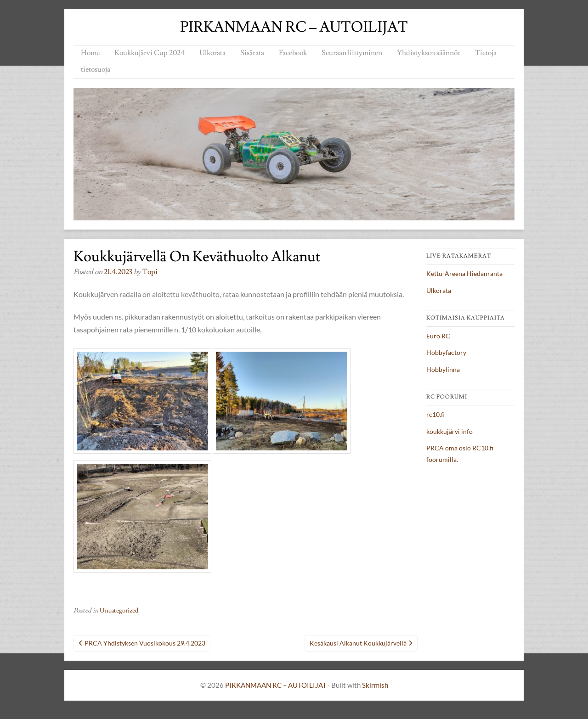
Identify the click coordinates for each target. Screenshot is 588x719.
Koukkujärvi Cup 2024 (150, 53)
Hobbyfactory (446, 352)
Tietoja (486, 53)
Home (90, 53)
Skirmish (375, 685)
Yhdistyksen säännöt (429, 53)
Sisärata (252, 53)
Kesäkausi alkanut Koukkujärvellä (358, 643)
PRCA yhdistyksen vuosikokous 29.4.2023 (145, 643)
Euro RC (438, 336)
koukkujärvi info (449, 431)
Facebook (293, 53)
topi (150, 272)
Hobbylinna (443, 369)
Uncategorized (119, 611)
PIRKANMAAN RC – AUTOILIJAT (294, 27)
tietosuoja (96, 69)
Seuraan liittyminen (352, 53)
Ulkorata (212, 53)
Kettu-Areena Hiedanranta (464, 273)
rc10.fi (435, 414)
